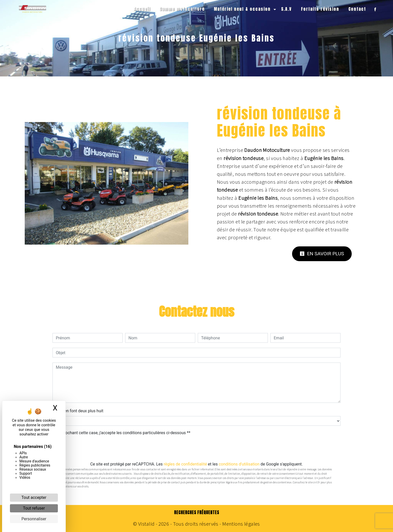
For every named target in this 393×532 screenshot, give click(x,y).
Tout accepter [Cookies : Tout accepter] (34, 497)
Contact (357, 9)
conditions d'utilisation (239, 464)
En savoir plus (322, 254)
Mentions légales (241, 524)
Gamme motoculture (182, 9)
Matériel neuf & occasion (242, 9)
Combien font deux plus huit (78, 411)
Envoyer (196, 449)
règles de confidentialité (185, 464)
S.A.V (286, 9)
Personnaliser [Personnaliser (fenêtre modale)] (34, 519)
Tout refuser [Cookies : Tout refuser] (34, 508)
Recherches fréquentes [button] (197, 512)
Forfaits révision (320, 9)
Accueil (142, 9)
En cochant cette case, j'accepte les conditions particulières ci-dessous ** (124, 433)
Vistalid (146, 524)
